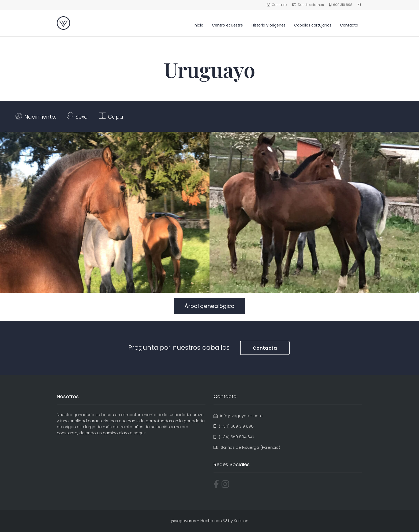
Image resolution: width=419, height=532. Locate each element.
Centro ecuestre (227, 25)
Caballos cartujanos (313, 25)
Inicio (199, 25)
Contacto (349, 25)
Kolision (241, 521)
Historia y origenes (269, 25)
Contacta (265, 348)
